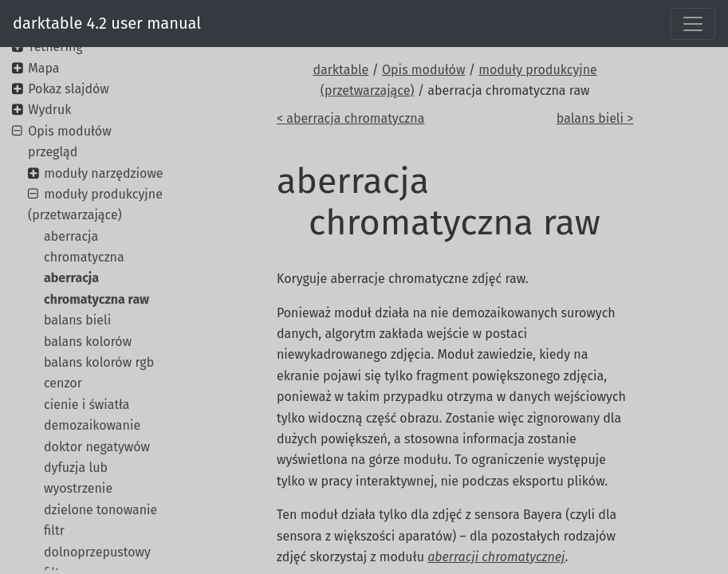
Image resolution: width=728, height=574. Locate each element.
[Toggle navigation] (693, 24)
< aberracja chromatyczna (350, 118)
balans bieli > (595, 118)
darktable (340, 70)
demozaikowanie (92, 425)
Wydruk (49, 110)
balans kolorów (88, 342)
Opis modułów (423, 70)
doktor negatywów (97, 447)
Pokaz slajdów (69, 89)
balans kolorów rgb (99, 362)
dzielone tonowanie (100, 510)
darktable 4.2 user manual (107, 23)
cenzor (63, 383)
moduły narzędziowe (103, 173)
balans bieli (77, 320)
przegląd (53, 152)
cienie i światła (87, 405)
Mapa (43, 68)
